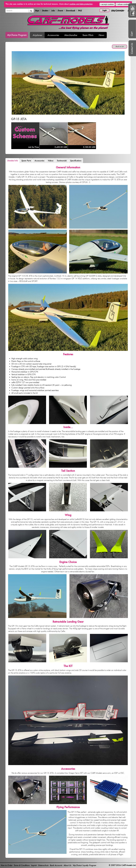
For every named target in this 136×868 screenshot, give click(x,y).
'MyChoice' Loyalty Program (84, 865)
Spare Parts (26, 161)
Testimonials (62, 161)
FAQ (80, 11)
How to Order (7, 865)
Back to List (120, 46)
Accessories (53, 35)
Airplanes (37, 35)
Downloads (70, 11)
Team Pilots (88, 35)
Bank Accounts (56, 865)
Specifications (76, 161)
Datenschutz (43, 865)
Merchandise (71, 35)
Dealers (45, 11)
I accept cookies (107, 4)
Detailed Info (12, 161)
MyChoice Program (17, 35)
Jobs (53, 11)
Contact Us (132, 49)
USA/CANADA (118, 11)
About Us (67, 865)
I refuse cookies (123, 4)
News (101, 35)
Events (60, 11)
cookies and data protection (81, 4)
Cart (132, 34)
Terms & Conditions (22, 865)
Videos (50, 161)
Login (104, 10)
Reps (37, 11)
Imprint (34, 865)
